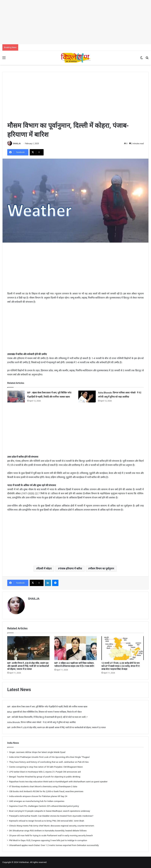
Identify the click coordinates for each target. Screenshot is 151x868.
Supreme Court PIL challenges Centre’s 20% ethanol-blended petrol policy (44, 806)
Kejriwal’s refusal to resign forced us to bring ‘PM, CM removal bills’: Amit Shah (47, 821)
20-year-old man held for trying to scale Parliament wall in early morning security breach (51, 835)
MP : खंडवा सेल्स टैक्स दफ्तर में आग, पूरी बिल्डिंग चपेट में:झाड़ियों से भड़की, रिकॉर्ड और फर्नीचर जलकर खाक (47, 707)
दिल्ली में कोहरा (45, 569)
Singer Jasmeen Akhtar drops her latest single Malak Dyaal (37, 752)
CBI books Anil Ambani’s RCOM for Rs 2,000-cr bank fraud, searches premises (46, 791)
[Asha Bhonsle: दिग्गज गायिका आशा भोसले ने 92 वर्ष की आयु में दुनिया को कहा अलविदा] (87, 397)
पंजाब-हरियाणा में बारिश (71, 569)
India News (13, 743)
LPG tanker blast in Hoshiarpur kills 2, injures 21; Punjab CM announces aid (45, 772)
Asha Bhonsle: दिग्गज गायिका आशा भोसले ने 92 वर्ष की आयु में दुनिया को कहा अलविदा (41, 722)
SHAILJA (17, 144)
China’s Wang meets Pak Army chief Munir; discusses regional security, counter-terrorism (52, 826)
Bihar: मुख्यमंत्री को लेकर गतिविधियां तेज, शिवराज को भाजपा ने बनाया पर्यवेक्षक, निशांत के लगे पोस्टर (44, 712)
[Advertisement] (75, 22)
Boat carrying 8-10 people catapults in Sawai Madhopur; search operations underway (50, 811)
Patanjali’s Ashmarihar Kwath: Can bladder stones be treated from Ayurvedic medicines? (51, 816)
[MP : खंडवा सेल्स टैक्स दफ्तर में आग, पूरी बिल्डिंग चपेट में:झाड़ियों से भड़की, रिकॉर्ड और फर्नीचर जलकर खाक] (16, 397)
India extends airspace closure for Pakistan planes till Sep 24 (38, 796)
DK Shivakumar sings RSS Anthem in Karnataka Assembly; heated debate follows (48, 831)
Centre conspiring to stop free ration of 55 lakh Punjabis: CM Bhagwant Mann (46, 767)
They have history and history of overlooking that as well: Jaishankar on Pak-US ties (49, 762)
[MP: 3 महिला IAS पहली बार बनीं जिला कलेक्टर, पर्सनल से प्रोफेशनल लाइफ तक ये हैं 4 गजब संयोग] (75, 648)
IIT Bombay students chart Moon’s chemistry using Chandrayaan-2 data (43, 786)
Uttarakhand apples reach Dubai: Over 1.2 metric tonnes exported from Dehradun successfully (54, 845)
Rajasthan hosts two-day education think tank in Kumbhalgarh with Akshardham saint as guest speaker (58, 782)
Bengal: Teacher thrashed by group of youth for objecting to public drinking (45, 777)
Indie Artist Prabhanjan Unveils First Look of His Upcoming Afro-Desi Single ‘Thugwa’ (50, 757)
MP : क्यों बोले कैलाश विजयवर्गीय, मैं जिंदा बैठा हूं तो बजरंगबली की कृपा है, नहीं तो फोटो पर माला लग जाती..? (47, 717)
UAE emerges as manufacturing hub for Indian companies (37, 801)
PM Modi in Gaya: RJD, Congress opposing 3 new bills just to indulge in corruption (48, 840)
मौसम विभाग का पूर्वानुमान (102, 569)
